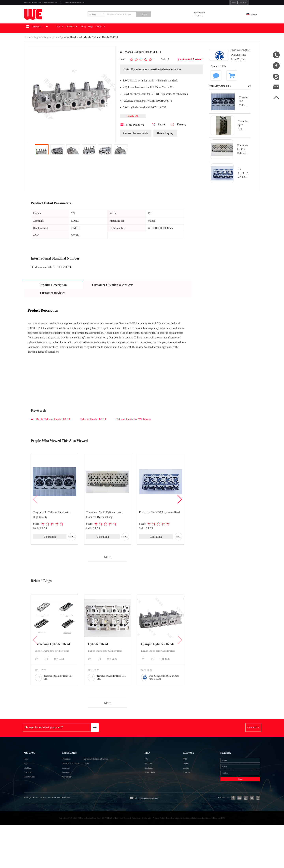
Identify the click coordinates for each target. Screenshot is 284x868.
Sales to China (33, 809)
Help (129, 43)
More (108, 572)
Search (168, 23)
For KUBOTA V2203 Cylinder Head (160, 527)
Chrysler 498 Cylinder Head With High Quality (52, 529)
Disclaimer (153, 794)
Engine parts (50, 52)
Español (177, 794)
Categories (61, 770)
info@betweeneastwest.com (105, 4)
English (250, 23)
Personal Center (210, 20)
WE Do (81, 43)
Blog (118, 43)
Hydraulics (57, 780)
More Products (132, 140)
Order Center (209, 26)
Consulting (50, 551)
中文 (176, 780)
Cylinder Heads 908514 (93, 433)
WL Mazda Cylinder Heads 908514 (51, 433)
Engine (37, 52)
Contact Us (145, 43)
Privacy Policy (155, 801)
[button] (180, 514)
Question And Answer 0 (190, 74)
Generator (56, 794)
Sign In (207, 4)
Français (178, 801)
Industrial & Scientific (64, 787)
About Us (33, 770)
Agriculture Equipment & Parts (104, 780)
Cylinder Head (68, 52)
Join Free (221, 4)
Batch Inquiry (165, 149)
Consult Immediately (136, 149)
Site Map (29, 794)
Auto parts (56, 801)
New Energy (58, 809)
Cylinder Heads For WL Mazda (133, 433)
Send (229, 811)
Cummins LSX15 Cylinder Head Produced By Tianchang (104, 529)
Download (99, 43)
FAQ (149, 780)
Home (27, 52)
